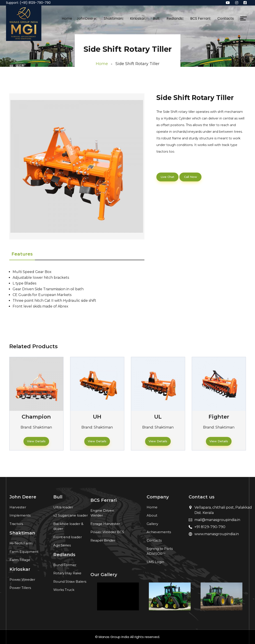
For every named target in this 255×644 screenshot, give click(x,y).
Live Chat (167, 177)
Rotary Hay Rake (67, 573)
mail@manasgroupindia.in (217, 520)
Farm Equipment (24, 552)
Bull (156, 18)
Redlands (174, 18)
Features (22, 254)
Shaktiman (113, 18)
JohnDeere (86, 18)
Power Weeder (22, 580)
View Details (36, 441)
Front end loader (68, 537)
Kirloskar (138, 18)
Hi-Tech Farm (21, 543)
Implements (20, 515)
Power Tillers (20, 588)
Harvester (18, 507)
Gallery (152, 524)
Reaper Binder (103, 540)
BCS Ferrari (200, 18)
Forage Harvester (105, 524)
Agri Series (62, 545)
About (152, 515)
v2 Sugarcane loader (71, 515)
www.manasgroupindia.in (217, 534)
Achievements (159, 532)
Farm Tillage (20, 560)
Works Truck (64, 590)
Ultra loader (63, 507)
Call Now (191, 177)
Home (67, 18)
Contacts (226, 18)
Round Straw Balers (70, 582)
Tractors (16, 524)
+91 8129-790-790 (210, 527)
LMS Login (155, 562)
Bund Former (65, 565)
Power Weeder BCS (107, 532)
